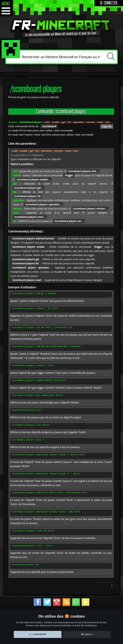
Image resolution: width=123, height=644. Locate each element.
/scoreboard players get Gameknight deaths (61, 403)
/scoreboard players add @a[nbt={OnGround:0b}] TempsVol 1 (61, 351)
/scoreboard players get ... (29, 188)
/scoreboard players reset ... (30, 217)
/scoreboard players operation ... (43, 204)
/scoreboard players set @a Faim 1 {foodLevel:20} (61, 331)
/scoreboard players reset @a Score (61, 546)
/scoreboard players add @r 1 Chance (61, 295)
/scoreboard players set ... (69, 221)
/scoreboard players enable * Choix (61, 371)
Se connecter (109, 3)
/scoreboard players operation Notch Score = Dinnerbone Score (61, 506)
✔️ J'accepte (38, 634)
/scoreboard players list (27, 196)
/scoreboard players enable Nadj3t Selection (61, 387)
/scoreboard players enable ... (33, 180)
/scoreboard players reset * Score (61, 562)
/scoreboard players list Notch (61, 434)
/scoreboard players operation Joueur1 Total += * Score (61, 486)
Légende (107, 126)
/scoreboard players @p (61, 582)
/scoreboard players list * (61, 450)
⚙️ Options (87, 634)
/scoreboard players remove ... (90, 209)
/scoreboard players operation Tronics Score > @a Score (61, 526)
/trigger (69, 175)
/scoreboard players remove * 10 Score (61, 311)
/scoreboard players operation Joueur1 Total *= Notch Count (61, 466)
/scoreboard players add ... (83, 171)
